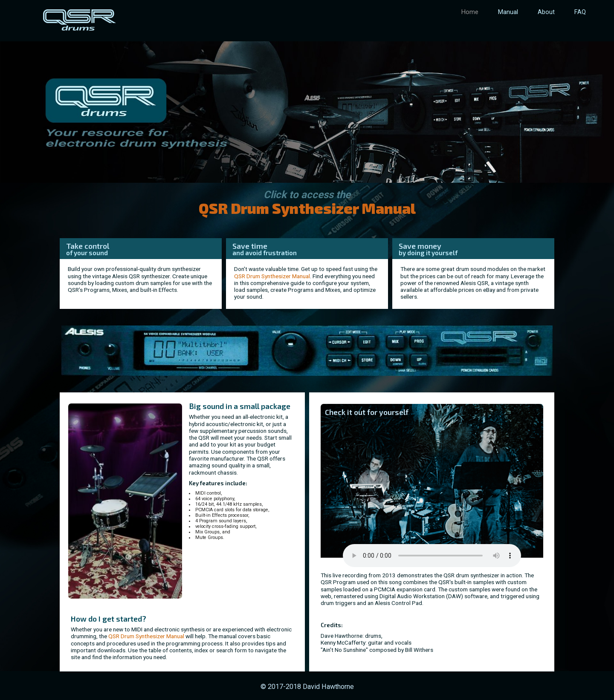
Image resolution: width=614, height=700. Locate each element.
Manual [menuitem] (508, 12)
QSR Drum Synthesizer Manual (272, 276)
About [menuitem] (546, 12)
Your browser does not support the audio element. (432, 556)
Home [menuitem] (470, 12)
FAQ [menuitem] (580, 12)
